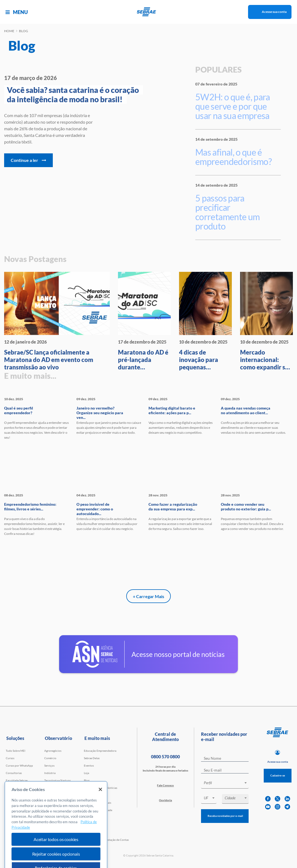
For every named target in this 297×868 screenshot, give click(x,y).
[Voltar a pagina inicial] (149, 12)
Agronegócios (53, 751)
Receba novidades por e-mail (225, 816)
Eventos (89, 765)
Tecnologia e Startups (57, 780)
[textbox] (228, 783)
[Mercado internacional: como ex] (266, 321)
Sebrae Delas (92, 758)
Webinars (12, 788)
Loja (86, 773)
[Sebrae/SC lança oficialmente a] (57, 321)
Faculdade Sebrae (17, 780)
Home (9, 31)
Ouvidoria (165, 800)
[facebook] (268, 799)
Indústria (50, 773)
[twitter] (277, 799)
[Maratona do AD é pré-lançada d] (144, 321)
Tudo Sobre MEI (16, 751)
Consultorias (14, 773)
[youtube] (268, 807)
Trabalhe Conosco (95, 795)
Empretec (12, 795)
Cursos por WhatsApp (19, 765)
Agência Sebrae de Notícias (101, 788)
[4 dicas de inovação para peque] (205, 321)
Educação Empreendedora (100, 751)
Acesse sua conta (274, 12)
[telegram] (287, 807)
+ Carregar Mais (148, 596)
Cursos (10, 758)
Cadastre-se (278, 775)
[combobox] (225, 784)
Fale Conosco (165, 785)
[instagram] (277, 807)
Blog (87, 780)
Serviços (49, 765)
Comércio (50, 758)
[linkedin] (287, 799)
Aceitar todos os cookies (56, 859)
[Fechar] (100, 809)
